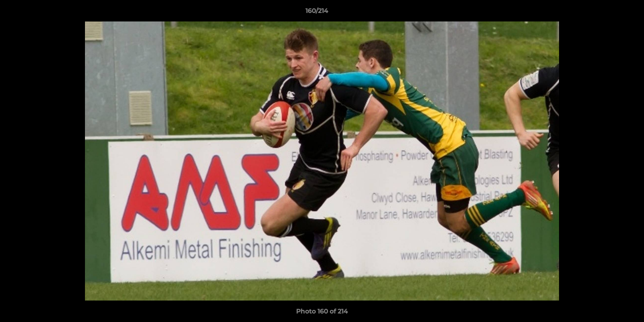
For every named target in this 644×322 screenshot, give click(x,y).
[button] (606, 13)
